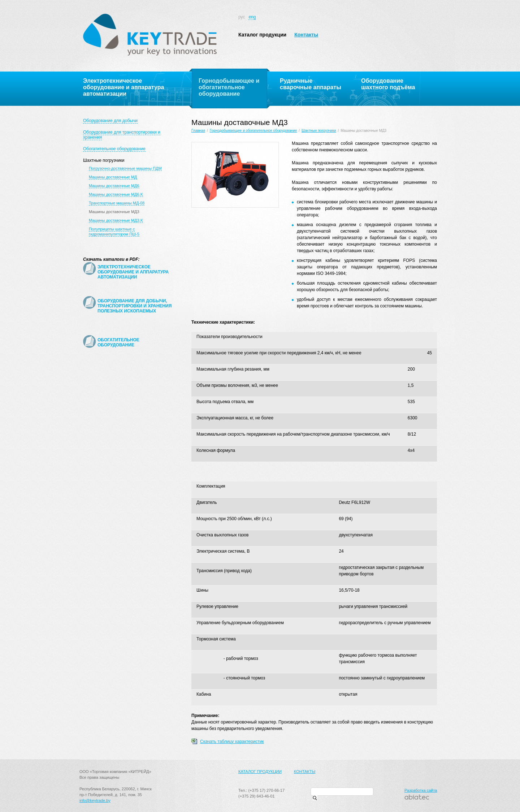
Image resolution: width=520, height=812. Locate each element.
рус (242, 17)
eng (252, 17)
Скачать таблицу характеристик (232, 742)
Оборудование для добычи (110, 121)
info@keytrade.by (95, 800)
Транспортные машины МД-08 (117, 203)
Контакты (306, 35)
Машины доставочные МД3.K (116, 220)
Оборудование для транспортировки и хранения (122, 135)
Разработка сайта (421, 790)
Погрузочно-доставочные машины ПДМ (125, 168)
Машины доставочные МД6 (114, 186)
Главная (198, 131)
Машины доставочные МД (113, 177)
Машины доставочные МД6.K (116, 194)
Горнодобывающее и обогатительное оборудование (253, 131)
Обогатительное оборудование (114, 149)
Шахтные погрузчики (104, 160)
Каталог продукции (262, 35)
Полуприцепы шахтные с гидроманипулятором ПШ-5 (114, 232)
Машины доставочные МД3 (114, 212)
